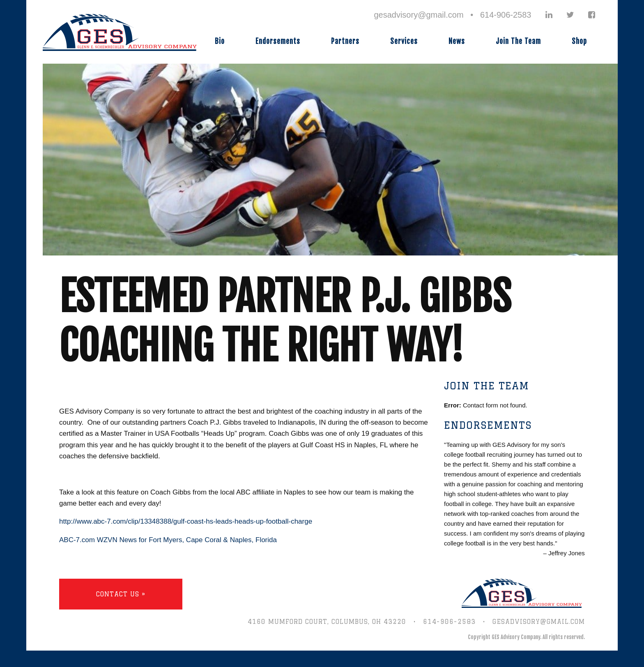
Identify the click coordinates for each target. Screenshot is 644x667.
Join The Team (518, 41)
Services (404, 41)
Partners (345, 41)
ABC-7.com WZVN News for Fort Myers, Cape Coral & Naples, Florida (168, 540)
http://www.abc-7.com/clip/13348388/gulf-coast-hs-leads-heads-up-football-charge (186, 521)
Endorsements (278, 41)
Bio (220, 41)
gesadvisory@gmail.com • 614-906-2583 (452, 15)
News (457, 41)
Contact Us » (121, 594)
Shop (579, 41)
